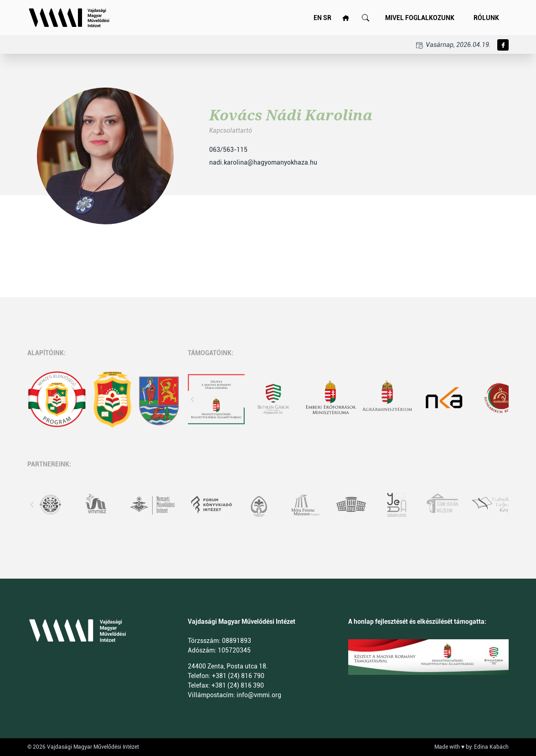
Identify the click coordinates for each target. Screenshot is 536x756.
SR (327, 18)
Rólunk (486, 18)
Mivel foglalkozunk (420, 18)
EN (318, 18)
